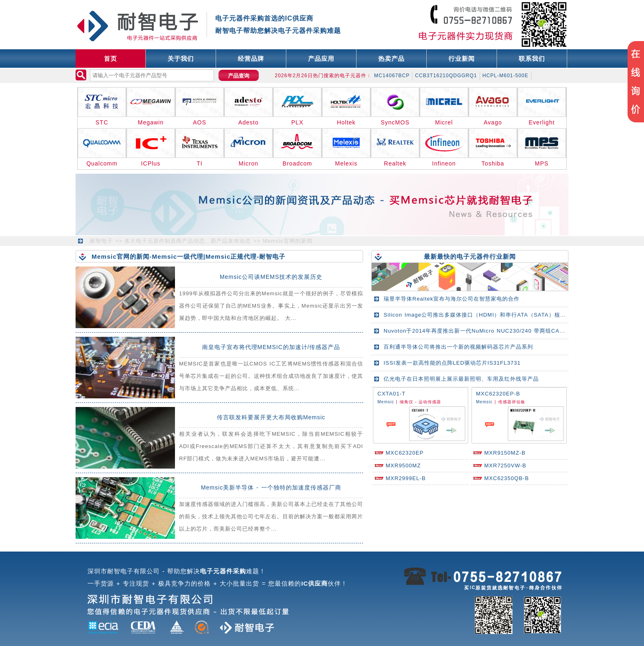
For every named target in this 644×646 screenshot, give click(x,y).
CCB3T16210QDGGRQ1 (446, 76)
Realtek (395, 163)
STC (102, 122)
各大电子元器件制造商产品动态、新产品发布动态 (188, 241)
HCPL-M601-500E (506, 76)
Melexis (346, 163)
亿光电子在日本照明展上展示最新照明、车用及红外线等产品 (461, 379)
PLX (297, 122)
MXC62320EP (405, 453)
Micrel (444, 122)
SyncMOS (395, 122)
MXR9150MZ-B (505, 453)
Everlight (542, 122)
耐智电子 (101, 241)
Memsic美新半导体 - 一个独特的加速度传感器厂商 (271, 487)
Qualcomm (102, 163)
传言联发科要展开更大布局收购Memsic (271, 417)
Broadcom (297, 163)
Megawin (151, 122)
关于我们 (181, 59)
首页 (110, 59)
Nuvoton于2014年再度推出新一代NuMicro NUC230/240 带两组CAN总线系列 (485, 331)
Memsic (386, 402)
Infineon (444, 163)
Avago (493, 122)
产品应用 (321, 59)
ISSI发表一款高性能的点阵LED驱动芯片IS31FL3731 (452, 363)
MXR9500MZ (403, 466)
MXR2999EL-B (406, 478)
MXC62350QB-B (507, 478)
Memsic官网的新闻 (288, 241)
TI (200, 163)
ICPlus (151, 163)
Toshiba (493, 163)
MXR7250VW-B (505, 466)
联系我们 (532, 59)
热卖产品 (391, 59)
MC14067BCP (392, 76)
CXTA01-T (391, 394)
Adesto (248, 122)
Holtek (346, 122)
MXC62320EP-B (498, 394)
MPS (542, 163)
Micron (248, 163)
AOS (200, 122)
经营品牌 (251, 59)
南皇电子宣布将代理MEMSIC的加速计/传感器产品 (271, 347)
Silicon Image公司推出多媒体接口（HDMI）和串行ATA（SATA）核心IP (478, 315)
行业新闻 (462, 59)
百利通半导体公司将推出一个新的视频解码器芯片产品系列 (458, 347)
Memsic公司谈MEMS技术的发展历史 (271, 277)
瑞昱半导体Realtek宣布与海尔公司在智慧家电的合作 (452, 299)
